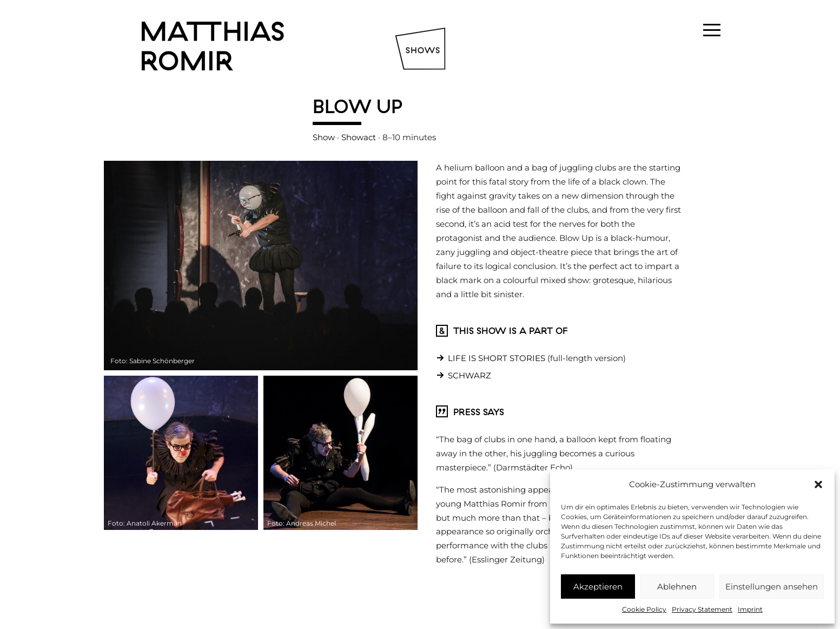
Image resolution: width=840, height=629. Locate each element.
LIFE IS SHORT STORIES (497, 358)
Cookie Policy (644, 609)
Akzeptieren (598, 587)
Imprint (750, 609)
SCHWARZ (469, 375)
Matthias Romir (213, 46)
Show (324, 137)
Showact (359, 137)
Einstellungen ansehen (772, 587)
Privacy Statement (702, 609)
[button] (818, 484)
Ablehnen (677, 587)
